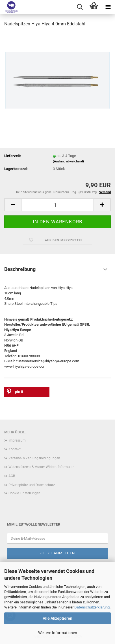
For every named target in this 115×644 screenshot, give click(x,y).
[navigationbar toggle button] (108, 7)
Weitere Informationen (58, 633)
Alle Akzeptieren (57, 618)
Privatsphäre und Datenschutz (32, 485)
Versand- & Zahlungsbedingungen (34, 458)
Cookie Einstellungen (24, 493)
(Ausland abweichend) (68, 161)
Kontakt (15, 449)
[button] (13, 205)
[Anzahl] (57, 205)
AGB (12, 476)
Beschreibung (20, 269)
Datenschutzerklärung (92, 607)
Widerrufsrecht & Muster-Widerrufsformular (41, 467)
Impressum (17, 440)
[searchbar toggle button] (80, 7)
